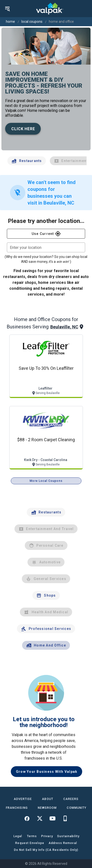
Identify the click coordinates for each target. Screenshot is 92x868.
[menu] (7, 9)
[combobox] (46, 247)
